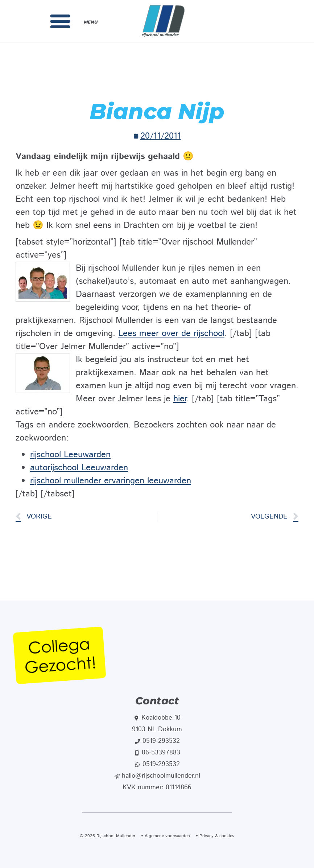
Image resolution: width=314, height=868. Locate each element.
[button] (60, 21)
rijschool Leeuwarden (70, 455)
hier (180, 399)
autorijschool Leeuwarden (79, 468)
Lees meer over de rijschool (171, 333)
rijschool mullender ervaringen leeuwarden (111, 481)
